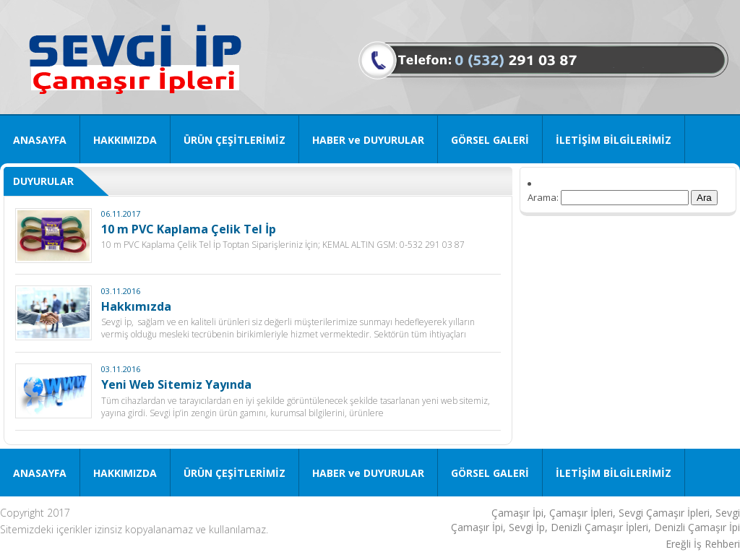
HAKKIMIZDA (125, 140)
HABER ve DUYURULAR (368, 140)
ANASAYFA (40, 140)
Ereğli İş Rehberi (703, 544)
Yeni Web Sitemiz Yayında (176, 384)
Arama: (543, 197)
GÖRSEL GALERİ (490, 140)
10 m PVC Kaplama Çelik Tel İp (189, 229)
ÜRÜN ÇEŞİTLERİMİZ (235, 140)
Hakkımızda (136, 306)
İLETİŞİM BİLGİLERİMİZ (614, 140)
